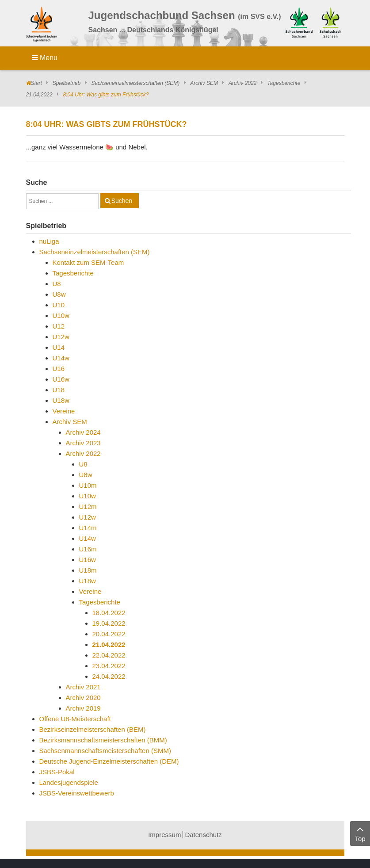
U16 (59, 369)
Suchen (122, 201)
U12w (61, 337)
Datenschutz (203, 835)
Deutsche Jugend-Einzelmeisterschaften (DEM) (109, 761)
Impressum (164, 835)
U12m (88, 507)
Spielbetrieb (67, 83)
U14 (59, 347)
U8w (59, 294)
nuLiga (49, 241)
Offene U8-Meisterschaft (75, 719)
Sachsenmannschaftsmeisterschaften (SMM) (105, 751)
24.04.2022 (109, 676)
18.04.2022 (109, 613)
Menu (45, 58)
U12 (59, 326)
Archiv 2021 (83, 687)
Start (36, 83)
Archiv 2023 (83, 443)
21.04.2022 (39, 95)
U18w (61, 400)
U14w (61, 358)
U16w (61, 379)
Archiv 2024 (83, 432)
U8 (57, 284)
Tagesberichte (284, 83)
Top (360, 833)
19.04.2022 (109, 623)
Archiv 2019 (83, 708)
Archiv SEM (204, 83)
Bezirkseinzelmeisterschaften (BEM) (93, 729)
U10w (61, 315)
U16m (88, 549)
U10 (59, 305)
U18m (88, 570)
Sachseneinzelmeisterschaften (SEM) (135, 83)
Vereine (64, 411)
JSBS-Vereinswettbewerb (77, 793)
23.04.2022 (109, 666)
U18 (59, 390)
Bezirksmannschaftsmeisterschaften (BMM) (103, 740)
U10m (88, 485)
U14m (88, 528)
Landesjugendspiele (69, 782)
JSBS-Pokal (57, 772)
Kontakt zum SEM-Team (88, 262)
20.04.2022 (109, 634)
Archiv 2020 (83, 698)
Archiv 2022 (242, 83)
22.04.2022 (109, 655)
